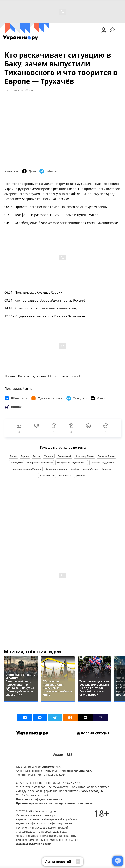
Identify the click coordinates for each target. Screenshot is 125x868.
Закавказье (65, 475)
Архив (58, 755)
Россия (37, 456)
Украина (49, 456)
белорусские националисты (72, 463)
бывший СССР (47, 475)
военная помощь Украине (27, 469)
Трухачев (80, 475)
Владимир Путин (84, 456)
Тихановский (64, 456)
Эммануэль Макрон (56, 469)
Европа (25, 456)
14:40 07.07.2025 (14, 90)
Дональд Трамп (106, 456)
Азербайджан (90, 469)
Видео (13, 456)
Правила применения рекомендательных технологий (55, 803)
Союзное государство (102, 463)
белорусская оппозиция (40, 463)
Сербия (75, 469)
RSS (69, 755)
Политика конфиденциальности (39, 799)
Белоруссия (17, 463)
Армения (107, 469)
